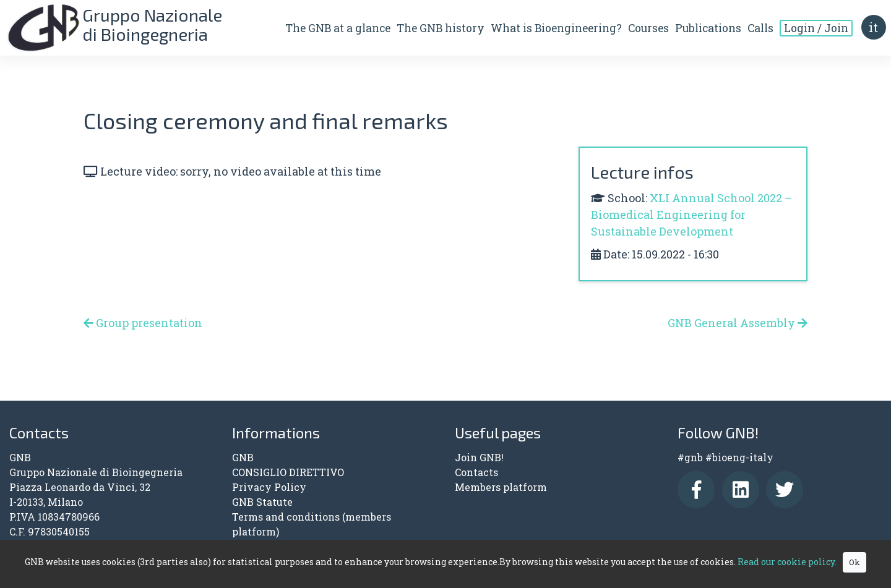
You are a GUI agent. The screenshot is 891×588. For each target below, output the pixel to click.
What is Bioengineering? (556, 29)
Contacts (476, 472)
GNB (243, 457)
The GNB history (440, 29)
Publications (708, 29)
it (873, 28)
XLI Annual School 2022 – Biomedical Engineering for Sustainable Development (691, 215)
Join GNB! (479, 457)
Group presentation (143, 323)
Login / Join (816, 29)
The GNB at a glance (337, 29)
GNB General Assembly (738, 323)
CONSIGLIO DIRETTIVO (288, 472)
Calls (760, 29)
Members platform (501, 487)
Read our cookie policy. (787, 562)
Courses (648, 29)
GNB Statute (262, 502)
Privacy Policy (269, 487)
